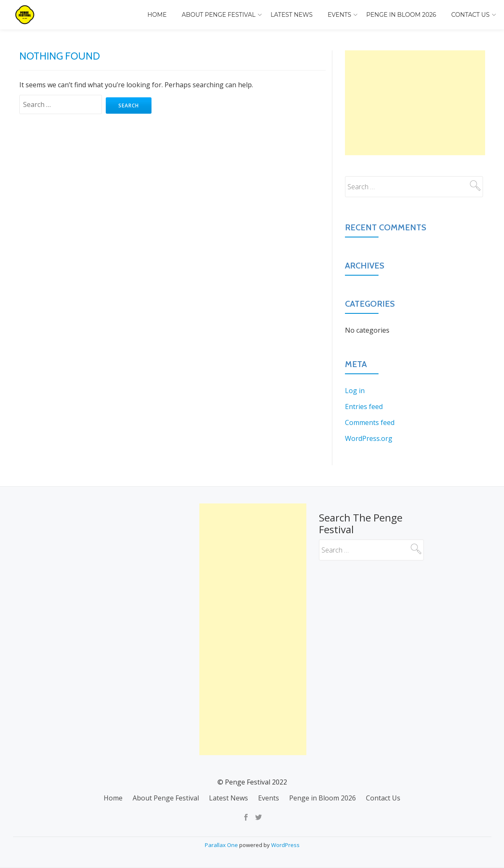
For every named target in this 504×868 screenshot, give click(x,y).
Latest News (292, 15)
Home (157, 15)
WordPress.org (369, 438)
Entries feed (364, 407)
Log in (355, 391)
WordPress (285, 845)
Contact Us (470, 15)
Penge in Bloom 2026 (401, 15)
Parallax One (222, 845)
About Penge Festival (219, 15)
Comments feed (370, 422)
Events (339, 15)
